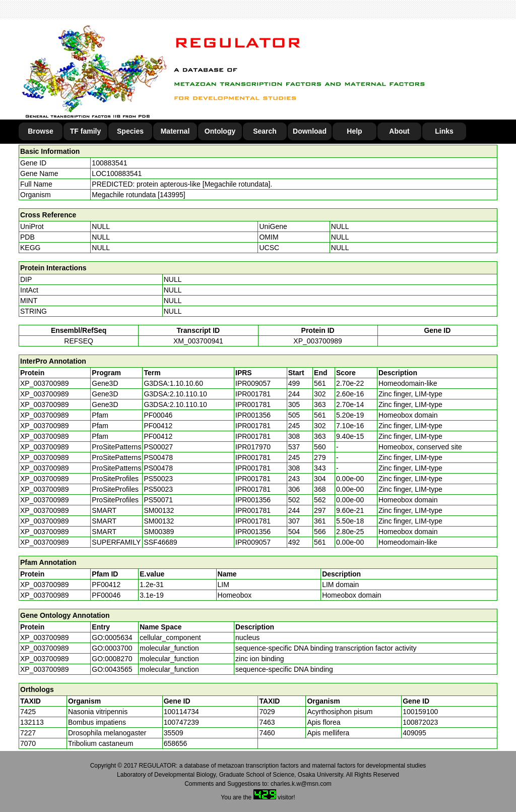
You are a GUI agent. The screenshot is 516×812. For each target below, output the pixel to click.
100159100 (420, 712)
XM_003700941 (198, 341)
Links (444, 131)
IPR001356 (253, 415)
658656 (176, 743)
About (399, 131)
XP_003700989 (318, 341)
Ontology (220, 131)
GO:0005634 (112, 637)
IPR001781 (253, 394)
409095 (414, 733)
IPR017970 (253, 447)
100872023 (420, 722)
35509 (174, 733)
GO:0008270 (112, 659)
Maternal (175, 131)
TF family (85, 131)
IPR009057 (253, 383)
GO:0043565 (112, 669)
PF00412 (106, 585)
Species (130, 131)
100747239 (181, 722)
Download (310, 131)
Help (354, 131)
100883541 (109, 163)
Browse (41, 131)
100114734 (181, 712)
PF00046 (106, 595)
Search (265, 131)
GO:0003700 (112, 648)
